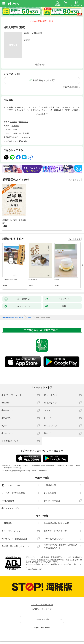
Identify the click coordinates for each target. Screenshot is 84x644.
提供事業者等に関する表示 (56, 523)
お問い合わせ (8, 501)
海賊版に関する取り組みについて (17, 546)
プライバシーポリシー (12, 531)
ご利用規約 (7, 523)
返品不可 (27, 40)
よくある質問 (50, 493)
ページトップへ (42, 619)
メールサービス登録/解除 (13, 493)
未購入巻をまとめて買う (44, 80)
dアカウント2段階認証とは (14, 539)
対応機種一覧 (50, 485)
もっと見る (74, 180)
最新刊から (76, 87)
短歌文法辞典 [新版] (21, 133)
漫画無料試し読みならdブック (13, 318)
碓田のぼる (38, 33)
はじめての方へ (11, 485)
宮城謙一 (28, 33)
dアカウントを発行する (42, 604)
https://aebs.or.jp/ (34, 569)
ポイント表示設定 (52, 501)
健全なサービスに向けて (55, 531)
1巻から (67, 87)
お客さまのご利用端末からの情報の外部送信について (60, 546)
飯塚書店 (15, 126)
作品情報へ (41, 64)
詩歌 (15, 130)
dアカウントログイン (12, 508)
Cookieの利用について (54, 539)
